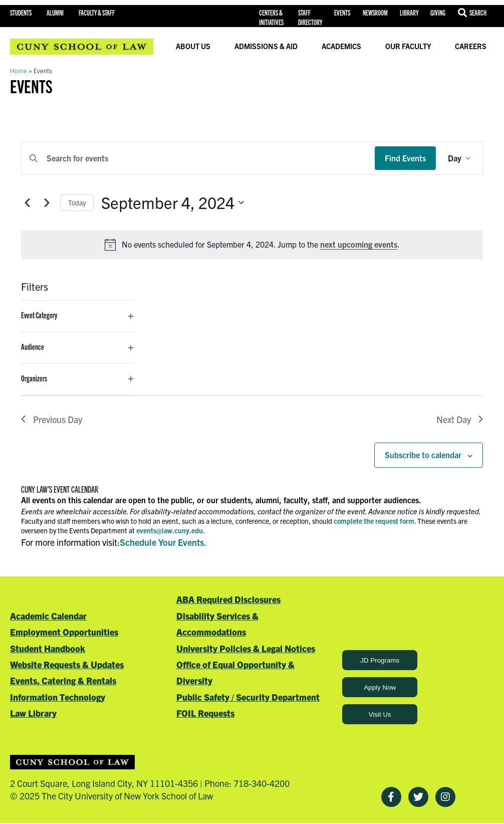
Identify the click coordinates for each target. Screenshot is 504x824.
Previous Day (52, 419)
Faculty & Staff (97, 13)
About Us (193, 46)
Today (77, 202)
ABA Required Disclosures (228, 599)
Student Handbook (48, 648)
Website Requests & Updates (67, 664)
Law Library (33, 713)
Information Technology (58, 697)
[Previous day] (27, 202)
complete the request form (374, 521)
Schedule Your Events (162, 542)
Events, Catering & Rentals (63, 680)
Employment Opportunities (64, 632)
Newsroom (375, 13)
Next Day (460, 419)
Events (342, 13)
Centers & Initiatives (271, 17)
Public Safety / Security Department (248, 697)
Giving (438, 13)
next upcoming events (359, 244)
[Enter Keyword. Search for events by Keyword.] (198, 158)
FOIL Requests (205, 713)
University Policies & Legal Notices (246, 648)
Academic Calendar (48, 616)
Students (21, 13)
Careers (471, 46)
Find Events (405, 158)
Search (478, 13)
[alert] (252, 245)
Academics (341, 46)
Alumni (55, 13)
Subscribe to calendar (423, 455)
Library (409, 13)
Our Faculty (408, 46)
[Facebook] (391, 797)
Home (19, 70)
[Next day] (47, 202)
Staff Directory (310, 17)
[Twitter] (418, 797)
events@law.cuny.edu (170, 530)
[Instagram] (445, 797)
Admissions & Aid (266, 46)
